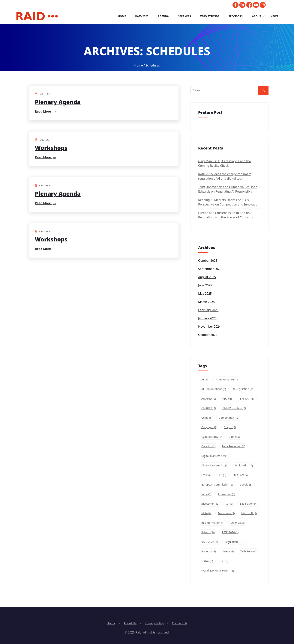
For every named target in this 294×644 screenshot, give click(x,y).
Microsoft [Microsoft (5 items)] (249, 513)
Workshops (51, 148)
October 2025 (208, 261)
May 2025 (205, 294)
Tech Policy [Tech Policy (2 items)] (249, 551)
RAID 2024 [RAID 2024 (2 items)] (230, 532)
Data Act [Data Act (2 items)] (208, 446)
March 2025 (206, 302)
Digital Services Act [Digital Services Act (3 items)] (215, 465)
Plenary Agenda (58, 102)
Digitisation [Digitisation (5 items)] (244, 465)
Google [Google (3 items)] (246, 484)
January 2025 (207, 318)
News (274, 16)
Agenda (163, 16)
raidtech (45, 94)
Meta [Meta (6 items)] (206, 513)
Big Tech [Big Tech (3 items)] (247, 399)
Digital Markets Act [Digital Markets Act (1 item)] (215, 456)
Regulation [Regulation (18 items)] (234, 542)
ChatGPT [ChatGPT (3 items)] (209, 408)
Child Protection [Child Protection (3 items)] (234, 408)
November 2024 (209, 326)
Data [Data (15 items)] (234, 437)
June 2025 (205, 285)
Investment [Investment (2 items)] (210, 504)
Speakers (184, 16)
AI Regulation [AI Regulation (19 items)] (243, 389)
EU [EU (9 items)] (223, 475)
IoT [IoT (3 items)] (230, 504)
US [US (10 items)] (224, 561)
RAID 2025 (142, 16)
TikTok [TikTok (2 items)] (207, 561)
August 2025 (207, 277)
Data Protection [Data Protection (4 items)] (234, 446)
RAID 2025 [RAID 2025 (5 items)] (210, 542)
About (257, 16)
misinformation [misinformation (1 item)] (213, 523)
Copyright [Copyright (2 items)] (209, 427)
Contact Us (180, 623)
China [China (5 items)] (207, 418)
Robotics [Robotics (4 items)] (208, 551)
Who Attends (210, 16)
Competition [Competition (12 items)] (229, 418)
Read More (45, 111)
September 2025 (210, 269)
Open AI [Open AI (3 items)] (238, 523)
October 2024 (208, 335)
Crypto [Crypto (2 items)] (230, 427)
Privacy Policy (154, 623)
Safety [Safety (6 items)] (228, 551)
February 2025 (208, 310)
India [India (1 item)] (206, 494)
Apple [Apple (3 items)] (228, 399)
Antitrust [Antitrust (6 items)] (209, 399)
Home (122, 16)
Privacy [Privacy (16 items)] (208, 532)
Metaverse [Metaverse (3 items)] (226, 513)
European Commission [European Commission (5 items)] (217, 484)
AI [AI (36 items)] (205, 379)
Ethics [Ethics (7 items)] (207, 475)
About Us (130, 623)
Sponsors (236, 16)
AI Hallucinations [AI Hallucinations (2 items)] (214, 389)
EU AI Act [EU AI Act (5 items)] (240, 475)
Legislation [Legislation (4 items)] (249, 504)
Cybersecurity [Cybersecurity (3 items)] (212, 437)
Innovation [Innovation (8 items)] (227, 494)
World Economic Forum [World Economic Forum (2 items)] (218, 570)
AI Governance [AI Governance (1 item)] (227, 379)
